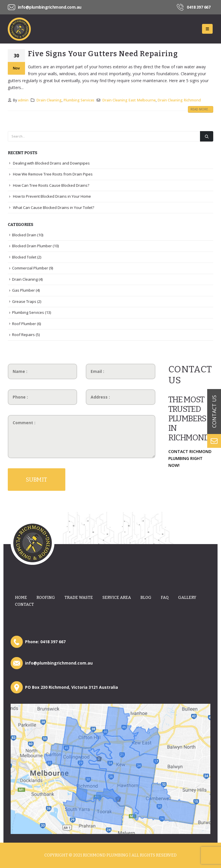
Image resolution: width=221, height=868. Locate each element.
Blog (146, 598)
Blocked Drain (24, 235)
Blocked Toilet (24, 257)
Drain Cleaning (49, 100)
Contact (24, 604)
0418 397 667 (199, 7)
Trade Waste (79, 598)
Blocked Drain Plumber (32, 246)
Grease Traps (24, 301)
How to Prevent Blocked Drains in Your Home (52, 196)
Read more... (201, 109)
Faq (165, 598)
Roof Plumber (24, 324)
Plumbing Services (79, 100)
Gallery (187, 598)
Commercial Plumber (30, 268)
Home (21, 598)
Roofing (46, 598)
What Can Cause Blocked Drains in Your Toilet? (54, 207)
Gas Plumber (23, 290)
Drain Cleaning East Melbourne (129, 100)
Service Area (117, 598)
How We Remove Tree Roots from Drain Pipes (53, 174)
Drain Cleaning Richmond (179, 100)
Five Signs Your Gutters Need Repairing (103, 54)
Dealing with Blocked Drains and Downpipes (51, 163)
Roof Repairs (23, 335)
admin (23, 100)
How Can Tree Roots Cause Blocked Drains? (51, 185)
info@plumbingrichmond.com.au (50, 7)
